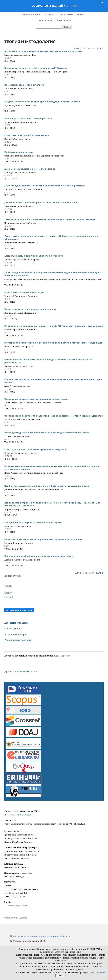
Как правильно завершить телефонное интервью (33, 523)
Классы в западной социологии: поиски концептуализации (39, 556)
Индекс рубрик (12, 576)
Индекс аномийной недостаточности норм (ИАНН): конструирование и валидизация (54, 326)
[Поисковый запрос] (49, 27)
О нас (81, 15)
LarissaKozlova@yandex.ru (16, 906)
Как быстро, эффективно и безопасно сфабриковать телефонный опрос (47, 486)
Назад (77, 48)
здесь (64, 961)
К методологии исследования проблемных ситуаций (35, 449)
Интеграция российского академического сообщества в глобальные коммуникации (54, 343)
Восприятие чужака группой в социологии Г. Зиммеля (36, 68)
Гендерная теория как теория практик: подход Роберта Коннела (42, 102)
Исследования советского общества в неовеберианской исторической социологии (54, 416)
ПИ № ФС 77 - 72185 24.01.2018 (18, 815)
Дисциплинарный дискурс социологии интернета (34, 256)
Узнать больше (97, 972)
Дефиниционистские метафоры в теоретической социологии (41, 203)
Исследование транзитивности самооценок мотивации (37, 399)
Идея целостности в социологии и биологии (30, 309)
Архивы (49, 15)
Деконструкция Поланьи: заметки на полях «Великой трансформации (45, 186)
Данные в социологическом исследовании (30, 169)
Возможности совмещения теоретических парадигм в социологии (43, 51)
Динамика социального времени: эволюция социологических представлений (50, 219)
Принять (61, 975)
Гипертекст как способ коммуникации (27, 135)
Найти (67, 27)
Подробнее (65, 656)
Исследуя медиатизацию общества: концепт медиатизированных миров (47, 433)
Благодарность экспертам (55, 20)
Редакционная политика (18, 640)
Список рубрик (12, 629)
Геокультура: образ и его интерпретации (28, 119)
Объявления (65, 15)
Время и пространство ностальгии (24, 85)
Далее (99, 48)
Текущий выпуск (30, 15)
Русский (9, 597)
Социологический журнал (54, 6)
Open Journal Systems (16, 918)
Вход (101, 2)
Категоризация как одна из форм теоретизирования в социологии (43, 539)
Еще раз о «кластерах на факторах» (25, 292)
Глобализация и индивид (19, 152)
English (8, 593)
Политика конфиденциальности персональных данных (40, 936)
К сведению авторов (16, 634)
